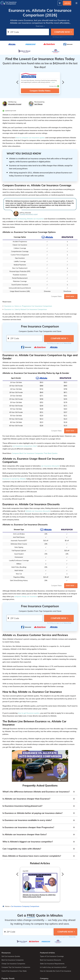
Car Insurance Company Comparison (25, 906)
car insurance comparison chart (25, 446)
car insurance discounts (50, 466)
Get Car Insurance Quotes (11, 956)
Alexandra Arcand (15, 104)
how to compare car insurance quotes (30, 138)
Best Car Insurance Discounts (50, 960)
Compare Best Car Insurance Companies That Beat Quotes (35, 453)
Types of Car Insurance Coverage (52, 956)
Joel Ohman (38, 104)
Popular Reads (8, 978)
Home (7, 906)
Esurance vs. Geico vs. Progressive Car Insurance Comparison (28, 306)
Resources (6, 953)
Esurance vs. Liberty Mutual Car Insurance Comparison (26, 309)
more (53, 82)
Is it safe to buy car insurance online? (53, 967)
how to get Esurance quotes (29, 713)
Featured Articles (47, 953)
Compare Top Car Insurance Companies (16, 967)
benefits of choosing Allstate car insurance (27, 219)
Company (44, 978)
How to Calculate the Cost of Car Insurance (56, 971)
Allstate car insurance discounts (38, 511)
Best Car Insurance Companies (13, 960)
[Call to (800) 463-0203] (60, 3)
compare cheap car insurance (26, 596)
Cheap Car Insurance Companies (13, 964)
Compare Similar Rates (40, 91)
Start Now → (71, 296)
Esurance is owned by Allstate (14, 479)
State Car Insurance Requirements (52, 964)
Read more (40, 26)
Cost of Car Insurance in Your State (14, 971)
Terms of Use (69, 37)
